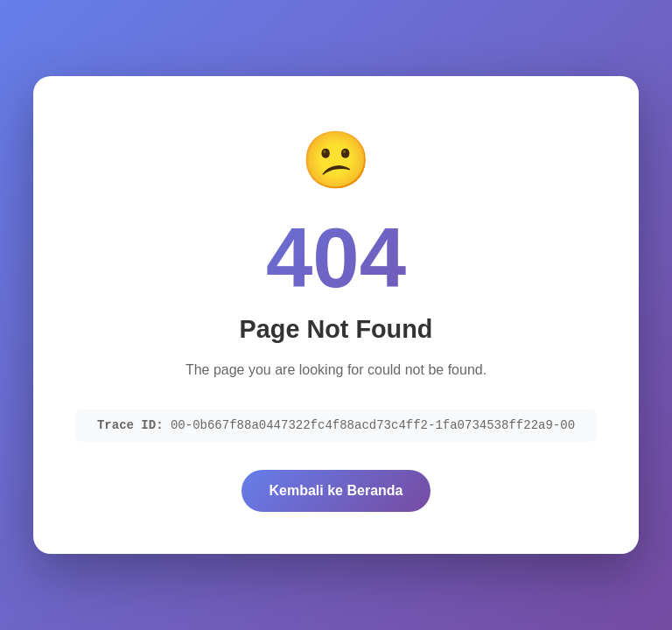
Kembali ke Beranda (336, 490)
